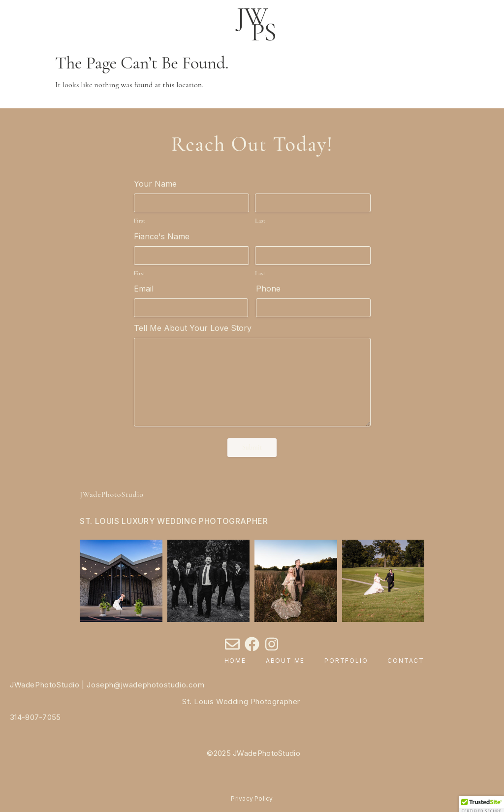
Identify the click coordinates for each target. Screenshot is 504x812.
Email (144, 289)
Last (260, 221)
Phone (268, 289)
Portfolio (346, 661)
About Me (285, 661)
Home (235, 661)
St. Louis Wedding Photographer (241, 701)
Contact (406, 661)
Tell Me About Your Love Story (193, 328)
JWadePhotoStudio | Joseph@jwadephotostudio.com (107, 685)
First (140, 221)
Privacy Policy (252, 798)
